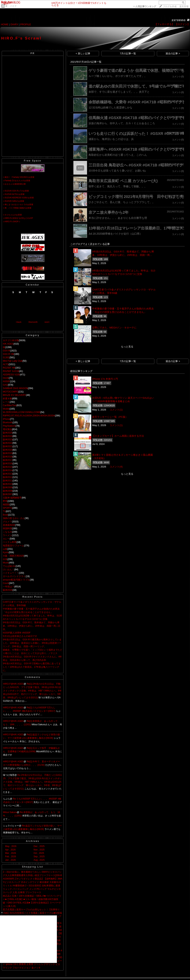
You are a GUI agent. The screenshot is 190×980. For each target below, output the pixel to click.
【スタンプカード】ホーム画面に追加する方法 (118, 436)
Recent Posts (33, 597)
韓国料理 (7, 528)
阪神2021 (8, 446)
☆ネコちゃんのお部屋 (12, 215)
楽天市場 (184, 6)
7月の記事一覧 (128, 53)
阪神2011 (8, 481)
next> (47, 322)
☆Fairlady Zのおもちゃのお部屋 (16, 181)
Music (6, 563)
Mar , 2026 (11, 853)
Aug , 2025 (39, 860)
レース (6, 402)
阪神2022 (8, 443)
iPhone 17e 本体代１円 (105, 379)
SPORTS (7, 508)
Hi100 (6, 378)
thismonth (33, 322)
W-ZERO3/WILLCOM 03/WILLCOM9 (22, 412)
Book (5, 515)
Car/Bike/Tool (10, 405)
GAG (5, 385)
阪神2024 (8, 436)
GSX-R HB (8, 354)
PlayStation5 (9, 426)
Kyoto (6, 552)
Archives (33, 841)
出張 (5, 559)
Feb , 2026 (11, 857)
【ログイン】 (182, 24)
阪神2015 (8, 467)
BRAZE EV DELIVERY (14, 395)
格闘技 (6, 505)
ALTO (6, 364)
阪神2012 (8, 477)
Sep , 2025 (39, 857)
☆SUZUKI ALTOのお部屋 (14, 194)
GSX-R (6, 351)
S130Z (6, 358)
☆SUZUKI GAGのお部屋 (13, 201)
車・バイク (11, 6)
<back (19, 322)
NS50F (6, 381)
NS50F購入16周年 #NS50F (17, 633)
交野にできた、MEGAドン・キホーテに (114, 328)
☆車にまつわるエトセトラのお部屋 (18, 204)
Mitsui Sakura (10, 812)
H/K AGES (8, 344)
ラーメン (7, 535)
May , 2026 (11, 846)
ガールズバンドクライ (14, 576)
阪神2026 (8, 590)
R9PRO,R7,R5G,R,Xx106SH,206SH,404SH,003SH (29, 416)
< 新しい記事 (83, 53)
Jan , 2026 (10, 860)
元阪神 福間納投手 (12, 498)
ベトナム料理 (10, 542)
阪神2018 (8, 457)
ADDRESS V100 (11, 375)
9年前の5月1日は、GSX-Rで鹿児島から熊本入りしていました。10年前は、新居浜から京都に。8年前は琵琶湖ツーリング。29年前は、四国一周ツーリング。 (32, 643)
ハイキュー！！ (11, 573)
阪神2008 (8, 491)
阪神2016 (8, 464)
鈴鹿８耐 (7, 399)
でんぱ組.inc (9, 566)
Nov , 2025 (39, 850)
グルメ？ (7, 522)
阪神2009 (8, 487)
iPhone (6, 419)
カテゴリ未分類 (11, 340)
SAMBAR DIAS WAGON (15, 388)
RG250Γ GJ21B (11, 371)
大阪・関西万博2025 (13, 556)
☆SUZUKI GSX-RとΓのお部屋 (16, 191)
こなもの (7, 532)
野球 (5, 501)
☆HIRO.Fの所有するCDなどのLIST (18, 218)
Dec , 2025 (39, 846)
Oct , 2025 (39, 853)
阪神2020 (8, 450)
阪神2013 (8, 474)
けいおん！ (9, 569)
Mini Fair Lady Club (13, 361)
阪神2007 (8, 494)
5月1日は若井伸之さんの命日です (20, 636)
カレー (6, 539)
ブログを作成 (170, 6)
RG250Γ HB (9, 368)
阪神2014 (8, 470)
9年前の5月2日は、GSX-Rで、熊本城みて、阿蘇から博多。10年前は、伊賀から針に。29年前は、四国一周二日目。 (32, 626)
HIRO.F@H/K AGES (13, 684)
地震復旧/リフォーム (13, 546)
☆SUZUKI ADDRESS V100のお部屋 (18, 198)
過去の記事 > (173, 53)
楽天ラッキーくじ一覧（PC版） (110, 417)
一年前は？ (9, 587)
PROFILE (26, 24)
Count (6, 583)
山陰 (5, 549)
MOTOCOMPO (11, 392)
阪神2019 (8, 453)
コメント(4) (116, 467)
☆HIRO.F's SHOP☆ (12, 222)
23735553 (179, 20)
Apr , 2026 (10, 850)
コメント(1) (116, 410)
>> (144, 6)
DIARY (14, 24)
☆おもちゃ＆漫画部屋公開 (14, 184)
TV (4, 511)
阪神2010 (8, 484)
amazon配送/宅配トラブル (16, 580)
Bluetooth (8, 422)
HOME (5, 24)
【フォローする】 (164, 24)
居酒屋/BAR (9, 525)
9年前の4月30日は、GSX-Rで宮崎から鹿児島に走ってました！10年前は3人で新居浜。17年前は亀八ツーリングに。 (32, 667)
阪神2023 (8, 440)
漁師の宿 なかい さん (14, 518)
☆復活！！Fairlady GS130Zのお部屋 (19, 177)
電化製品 (7, 429)
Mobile (6, 409)
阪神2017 (8, 460)
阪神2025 (8, 433)
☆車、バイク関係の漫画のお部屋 (17, 208)
